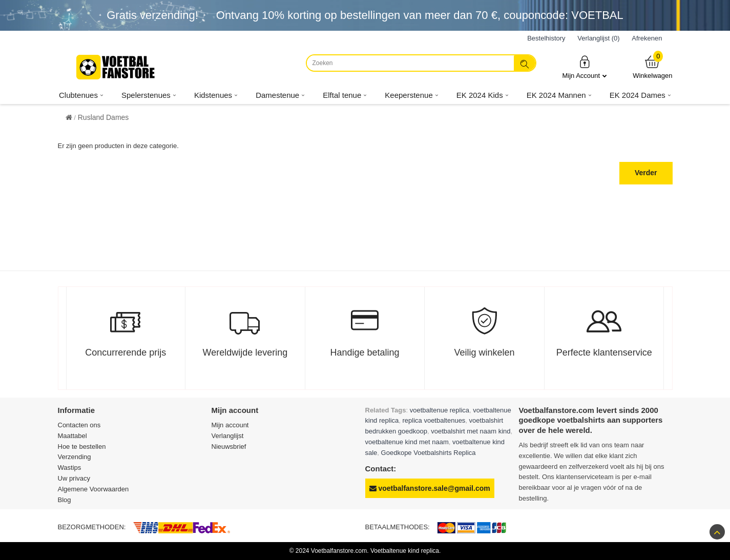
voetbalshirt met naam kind (471, 431)
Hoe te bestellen (82, 447)
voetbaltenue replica (440, 410)
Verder (646, 173)
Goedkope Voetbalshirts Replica (429, 453)
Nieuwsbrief (229, 447)
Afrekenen (647, 38)
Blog (65, 500)
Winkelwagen (652, 67)
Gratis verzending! (152, 15)
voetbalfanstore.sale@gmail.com (430, 488)
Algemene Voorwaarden (93, 489)
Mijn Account (585, 67)
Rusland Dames (103, 117)
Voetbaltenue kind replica (405, 551)
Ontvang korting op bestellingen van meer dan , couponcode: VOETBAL (420, 15)
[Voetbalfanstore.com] (117, 67)
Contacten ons (79, 425)
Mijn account (230, 425)
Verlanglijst (228, 436)
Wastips (70, 468)
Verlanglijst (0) (598, 38)
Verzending (75, 457)
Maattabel (72, 436)
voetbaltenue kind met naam (407, 442)
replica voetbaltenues (434, 420)
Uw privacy (74, 478)
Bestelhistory (546, 38)
